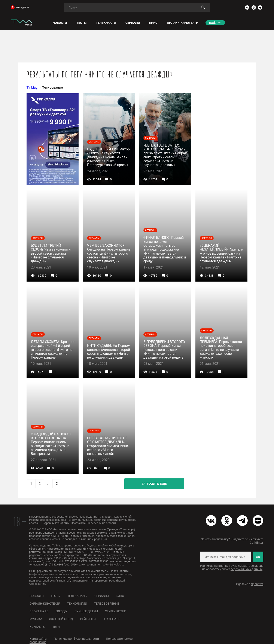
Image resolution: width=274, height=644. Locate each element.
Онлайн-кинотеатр (45, 604)
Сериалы (102, 596)
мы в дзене (20, 7)
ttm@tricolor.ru (114, 565)
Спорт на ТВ (39, 611)
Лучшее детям (86, 611)
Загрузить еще (154, 484)
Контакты (37, 627)
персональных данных (246, 569)
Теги (56, 627)
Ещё (212, 23)
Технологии (77, 604)
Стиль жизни (116, 611)
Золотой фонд (61, 619)
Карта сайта (38, 639)
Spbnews (257, 584)
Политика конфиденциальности (76, 639)
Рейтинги (88, 619)
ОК (258, 557)
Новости (37, 596)
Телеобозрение (107, 604)
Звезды (61, 611)
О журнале (111, 619)
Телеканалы (77, 596)
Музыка (36, 619)
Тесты (56, 596)
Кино (120, 596)
